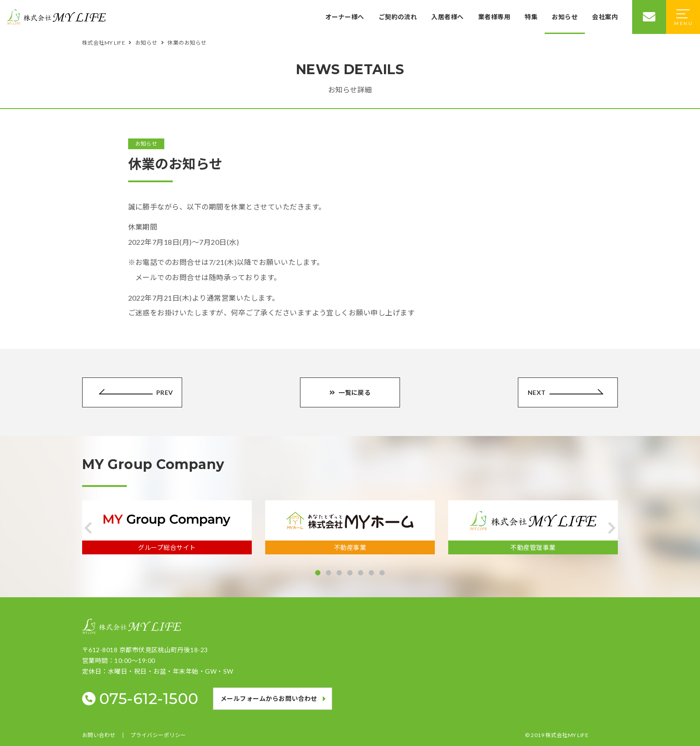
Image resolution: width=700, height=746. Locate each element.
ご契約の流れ (398, 17)
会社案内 (605, 17)
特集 (531, 17)
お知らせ (565, 17)
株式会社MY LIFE (567, 735)
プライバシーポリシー (158, 735)
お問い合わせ (99, 735)
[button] (88, 528)
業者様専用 (494, 17)
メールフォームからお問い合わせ (269, 698)
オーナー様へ (345, 17)
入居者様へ (447, 17)
